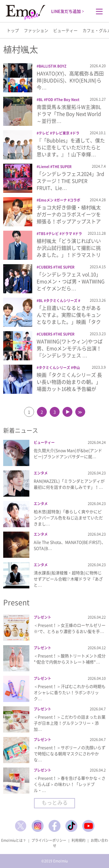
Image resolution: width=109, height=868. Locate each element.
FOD (50, 100)
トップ (13, 30)
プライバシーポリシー (49, 840)
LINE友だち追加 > (68, 11)
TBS (42, 234)
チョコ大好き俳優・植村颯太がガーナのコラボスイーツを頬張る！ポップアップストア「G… (69, 218)
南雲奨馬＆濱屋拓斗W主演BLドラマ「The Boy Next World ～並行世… (69, 114)
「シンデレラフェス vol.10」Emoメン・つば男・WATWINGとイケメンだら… (71, 281)
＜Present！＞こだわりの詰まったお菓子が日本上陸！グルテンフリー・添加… (70, 723)
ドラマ (67, 234)
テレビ (44, 133)
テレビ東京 (61, 133)
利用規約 (78, 840)
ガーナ (62, 200)
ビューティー (65, 30)
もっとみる (55, 803)
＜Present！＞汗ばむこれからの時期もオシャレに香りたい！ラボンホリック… (70, 692)
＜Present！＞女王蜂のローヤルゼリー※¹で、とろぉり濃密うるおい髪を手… (70, 628)
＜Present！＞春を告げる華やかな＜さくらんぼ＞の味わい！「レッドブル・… (70, 784)
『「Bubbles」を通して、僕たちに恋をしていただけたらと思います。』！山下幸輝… (71, 147)
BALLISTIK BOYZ (52, 66)
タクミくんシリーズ (62, 301)
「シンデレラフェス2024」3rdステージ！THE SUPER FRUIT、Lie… (70, 181)
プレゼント (42, 617)
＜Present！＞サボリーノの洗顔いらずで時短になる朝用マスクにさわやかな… (70, 754)
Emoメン (46, 200)
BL (41, 100)
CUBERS (45, 267)
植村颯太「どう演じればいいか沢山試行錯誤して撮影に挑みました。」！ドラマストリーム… (69, 251)
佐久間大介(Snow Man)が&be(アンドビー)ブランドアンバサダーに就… (68, 453)
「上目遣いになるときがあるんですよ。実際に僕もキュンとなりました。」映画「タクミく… (69, 318)
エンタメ (41, 473)
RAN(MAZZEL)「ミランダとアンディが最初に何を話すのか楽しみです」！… (69, 484)
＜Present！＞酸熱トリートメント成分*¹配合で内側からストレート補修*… (70, 659)
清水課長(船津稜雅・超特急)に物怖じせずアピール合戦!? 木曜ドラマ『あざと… (68, 579)
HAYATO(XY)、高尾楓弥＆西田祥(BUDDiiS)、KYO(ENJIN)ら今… (70, 80)
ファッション (36, 30)
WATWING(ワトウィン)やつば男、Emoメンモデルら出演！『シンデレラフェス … (70, 348)
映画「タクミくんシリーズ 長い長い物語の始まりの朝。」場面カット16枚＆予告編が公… (69, 385)
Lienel (44, 167)
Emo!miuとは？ (14, 840)
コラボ (75, 200)
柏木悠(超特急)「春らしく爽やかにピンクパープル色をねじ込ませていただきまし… (68, 518)
